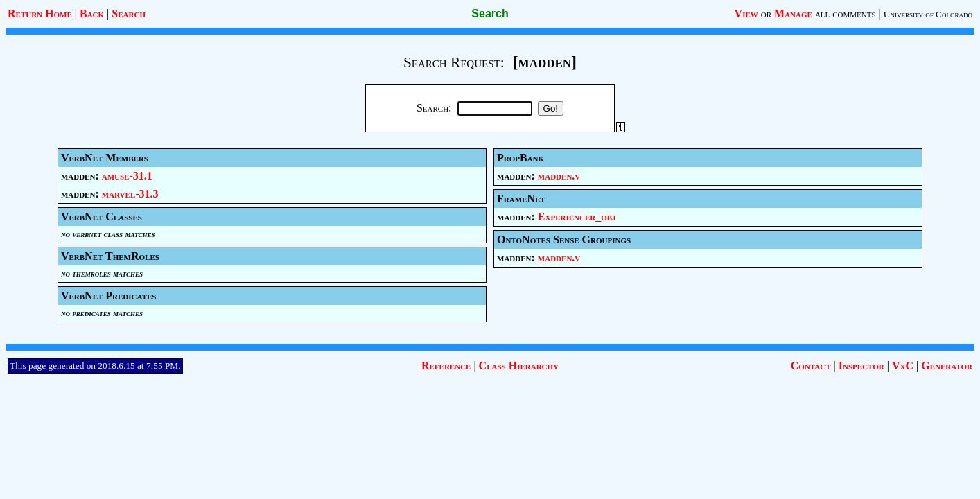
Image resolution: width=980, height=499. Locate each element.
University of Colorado (928, 14)
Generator (947, 366)
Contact (811, 366)
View (746, 14)
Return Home (40, 14)
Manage (793, 14)
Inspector (861, 366)
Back (92, 14)
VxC (903, 366)
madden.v (559, 176)
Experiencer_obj (577, 217)
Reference (446, 366)
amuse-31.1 (127, 176)
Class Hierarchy (519, 366)
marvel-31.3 (130, 194)
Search (129, 14)
